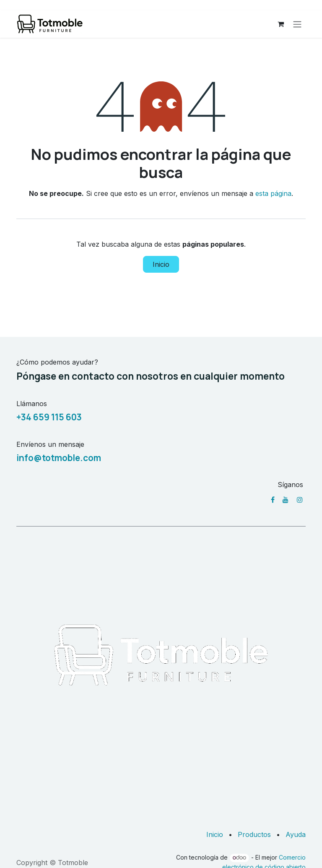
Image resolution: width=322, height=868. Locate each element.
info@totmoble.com (59, 458)
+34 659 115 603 (49, 417)
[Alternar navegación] (297, 24)
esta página (273, 193)
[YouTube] (286, 500)
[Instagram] (300, 500)
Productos (254, 834)
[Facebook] (273, 500)
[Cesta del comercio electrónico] (280, 24)
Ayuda (296, 834)
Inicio (161, 264)
